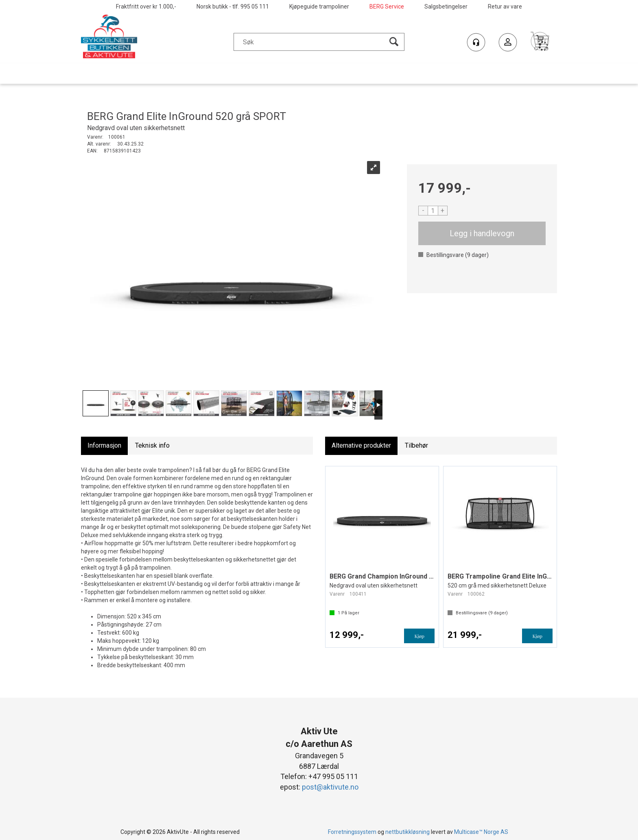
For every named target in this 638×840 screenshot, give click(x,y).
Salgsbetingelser (446, 7)
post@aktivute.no (330, 787)
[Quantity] (433, 211)
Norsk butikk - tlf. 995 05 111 (233, 7)
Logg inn (508, 43)
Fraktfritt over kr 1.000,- (146, 7)
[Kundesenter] (476, 42)
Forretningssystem (352, 832)
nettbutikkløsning (407, 832)
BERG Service (387, 7)
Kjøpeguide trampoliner (319, 7)
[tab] (104, 446)
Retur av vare (505, 7)
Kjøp (482, 233)
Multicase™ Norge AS (481, 832)
